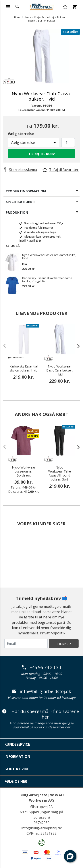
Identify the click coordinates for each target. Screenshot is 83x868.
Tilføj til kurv (42, 154)
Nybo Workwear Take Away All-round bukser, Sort (60, 473)
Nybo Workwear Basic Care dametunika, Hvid (49, 256)
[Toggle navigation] (8, 7)
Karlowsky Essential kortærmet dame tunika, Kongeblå (47, 280)
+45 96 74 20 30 (41, 667)
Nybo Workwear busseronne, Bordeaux (24, 471)
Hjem (17, 17)
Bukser (61, 17)
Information (17, 757)
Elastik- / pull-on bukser (41, 21)
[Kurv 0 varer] (75, 7)
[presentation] (76, 346)
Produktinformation (26, 191)
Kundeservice (17, 744)
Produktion (17, 212)
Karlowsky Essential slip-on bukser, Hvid (24, 368)
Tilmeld (64, 644)
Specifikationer (20, 202)
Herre (27, 17)
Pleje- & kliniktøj (44, 17)
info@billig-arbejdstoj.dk (42, 691)
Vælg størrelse (21, 134)
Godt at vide (17, 769)
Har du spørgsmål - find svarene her (41, 714)
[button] (70, 856)
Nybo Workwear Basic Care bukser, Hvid (60, 370)
